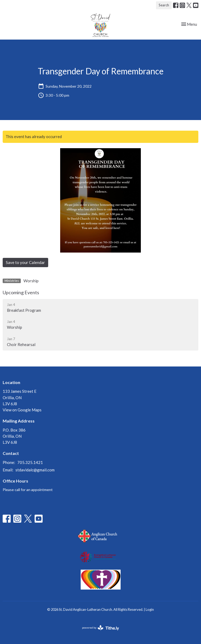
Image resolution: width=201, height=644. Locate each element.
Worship (31, 281)
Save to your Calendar (25, 262)
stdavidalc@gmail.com (35, 470)
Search (164, 5)
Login (150, 609)
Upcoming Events (21, 292)
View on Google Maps (22, 410)
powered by (100, 628)
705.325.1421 (30, 462)
